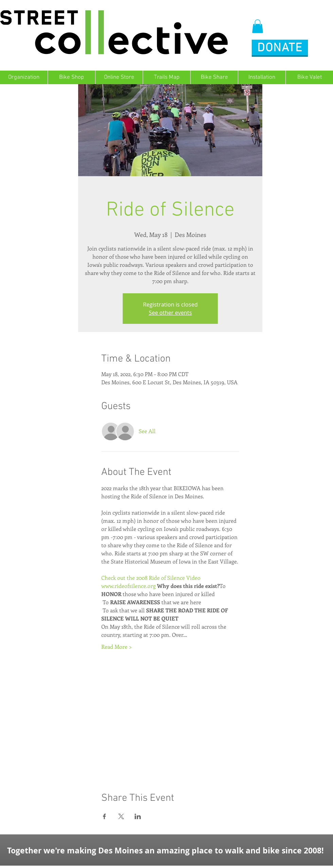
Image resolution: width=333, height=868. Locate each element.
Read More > (117, 647)
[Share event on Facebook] (104, 816)
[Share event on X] (121, 816)
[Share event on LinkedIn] (138, 816)
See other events (170, 313)
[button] (258, 26)
